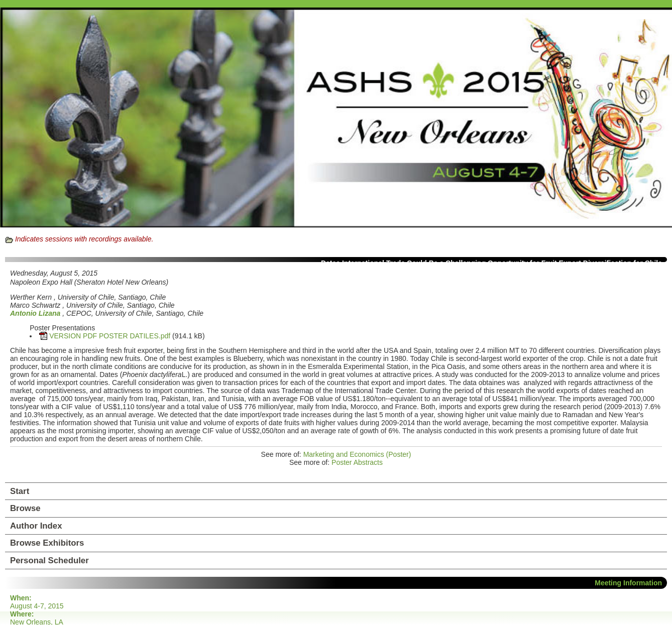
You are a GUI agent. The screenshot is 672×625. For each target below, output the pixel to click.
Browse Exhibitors (47, 543)
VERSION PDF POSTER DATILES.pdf (110, 336)
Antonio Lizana (35, 313)
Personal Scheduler (49, 560)
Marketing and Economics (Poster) (357, 454)
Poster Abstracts (357, 462)
